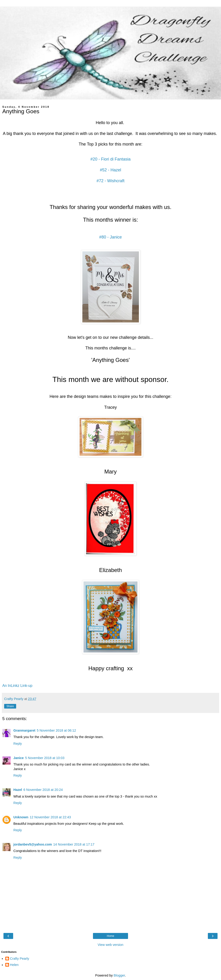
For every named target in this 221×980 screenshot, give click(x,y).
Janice (19, 758)
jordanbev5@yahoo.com (33, 844)
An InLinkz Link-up (17, 686)
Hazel (18, 790)
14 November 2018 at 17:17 (74, 844)
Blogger (119, 975)
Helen (14, 965)
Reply (18, 744)
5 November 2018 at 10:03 (45, 758)
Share (10, 706)
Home (110, 936)
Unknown (21, 817)
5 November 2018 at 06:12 (56, 730)
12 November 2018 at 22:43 (50, 817)
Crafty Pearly (19, 959)
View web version (110, 945)
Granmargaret (24, 730)
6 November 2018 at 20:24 (43, 790)
